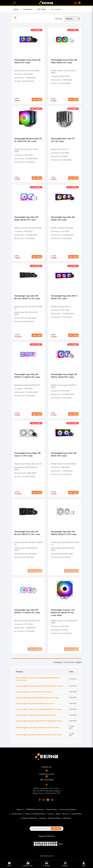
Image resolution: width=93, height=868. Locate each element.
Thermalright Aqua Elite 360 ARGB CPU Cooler (63, 218)
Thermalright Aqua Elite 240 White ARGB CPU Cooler (26, 218)
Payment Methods (29, 818)
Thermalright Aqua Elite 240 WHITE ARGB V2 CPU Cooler (64, 533)
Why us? (66, 814)
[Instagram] (44, 800)
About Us (20, 809)
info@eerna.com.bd (47, 774)
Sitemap (42, 818)
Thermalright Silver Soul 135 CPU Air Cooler (63, 140)
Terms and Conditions (68, 809)
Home (16, 9)
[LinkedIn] (52, 800)
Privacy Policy (52, 809)
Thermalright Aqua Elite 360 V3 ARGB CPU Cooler (64, 297)
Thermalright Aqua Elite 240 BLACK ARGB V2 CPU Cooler (27, 533)
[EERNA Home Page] (47, 3)
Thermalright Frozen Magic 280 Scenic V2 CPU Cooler (27, 454)
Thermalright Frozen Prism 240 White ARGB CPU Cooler (64, 61)
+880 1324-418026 (47, 780)
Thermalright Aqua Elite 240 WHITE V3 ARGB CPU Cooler (27, 611)
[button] (76, 3)
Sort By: (59, 19)
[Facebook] (40, 800)
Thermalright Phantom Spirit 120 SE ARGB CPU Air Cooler (28, 140)
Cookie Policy (77, 814)
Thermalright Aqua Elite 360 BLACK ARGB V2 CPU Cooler (27, 297)
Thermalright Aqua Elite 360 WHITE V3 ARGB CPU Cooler (27, 376)
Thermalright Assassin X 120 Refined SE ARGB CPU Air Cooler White (63, 613)
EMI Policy (67, 818)
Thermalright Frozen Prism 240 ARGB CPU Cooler (27, 61)
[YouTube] (48, 800)
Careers (51, 814)
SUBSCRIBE (56, 829)
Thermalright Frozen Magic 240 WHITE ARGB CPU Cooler (64, 376)
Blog (58, 814)
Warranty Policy (54, 818)
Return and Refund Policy (35, 814)
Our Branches (17, 814)
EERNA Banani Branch (35, 809)
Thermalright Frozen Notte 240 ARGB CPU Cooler (64, 454)
